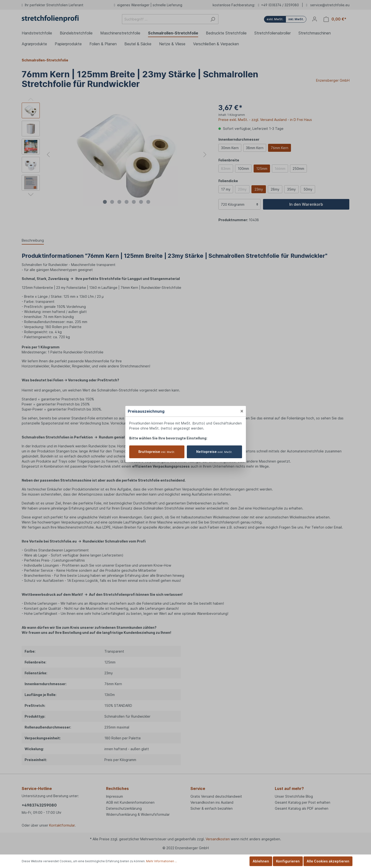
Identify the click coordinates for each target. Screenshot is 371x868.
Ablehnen (261, 861)
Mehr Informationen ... (162, 861)
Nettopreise (214, 452)
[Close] (242, 411)
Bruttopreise (157, 452)
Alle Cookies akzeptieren (328, 861)
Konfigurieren (288, 861)
